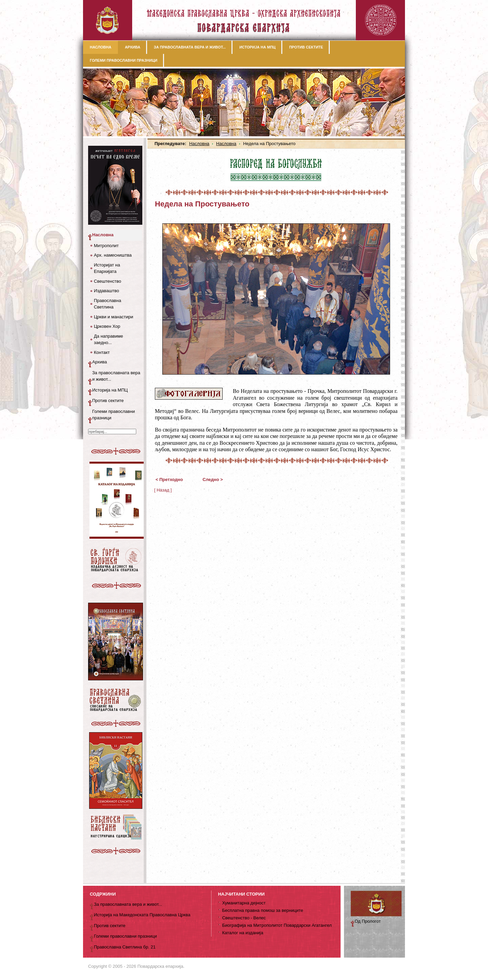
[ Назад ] (163, 490)
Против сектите (108, 401)
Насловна (199, 144)
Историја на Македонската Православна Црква (142, 915)
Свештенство (107, 281)
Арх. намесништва (113, 255)
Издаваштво (106, 291)
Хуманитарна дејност (244, 903)
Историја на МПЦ (110, 390)
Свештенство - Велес (244, 918)
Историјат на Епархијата (107, 268)
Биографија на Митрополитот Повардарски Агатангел (277, 925)
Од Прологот (368, 921)
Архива (100, 362)
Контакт (102, 352)
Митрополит (106, 246)
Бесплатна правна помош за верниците (262, 910)
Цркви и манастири (114, 317)
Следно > (213, 479)
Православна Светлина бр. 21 (125, 947)
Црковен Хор (107, 326)
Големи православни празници (114, 415)
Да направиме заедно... (108, 339)
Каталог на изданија (242, 933)
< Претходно (169, 479)
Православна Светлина (107, 304)
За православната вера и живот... (116, 376)
